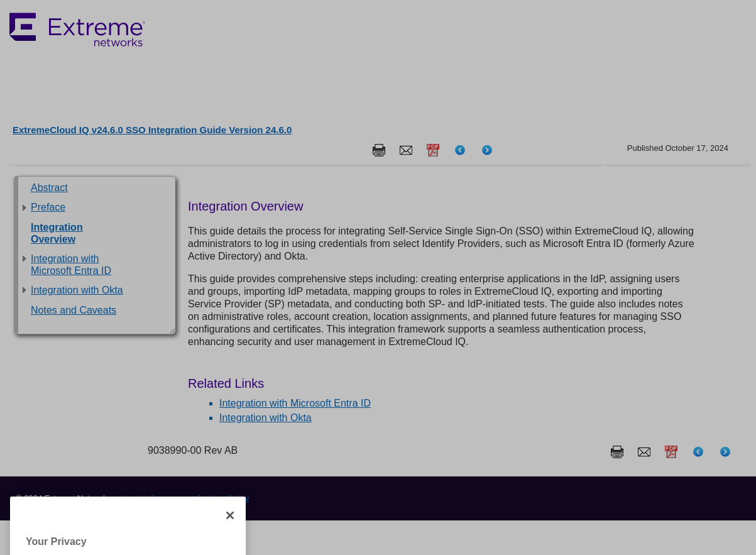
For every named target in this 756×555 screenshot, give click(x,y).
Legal (132, 498)
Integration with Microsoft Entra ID (295, 403)
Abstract (49, 188)
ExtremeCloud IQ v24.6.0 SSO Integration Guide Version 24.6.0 (152, 130)
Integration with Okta (77, 290)
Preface (48, 207)
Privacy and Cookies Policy (200, 498)
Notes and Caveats (74, 310)
